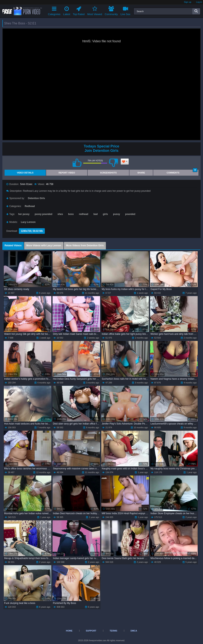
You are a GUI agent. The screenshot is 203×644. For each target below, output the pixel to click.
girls (105, 214)
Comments (182, 172)
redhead (84, 214)
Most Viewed (95, 10)
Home (69, 631)
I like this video (77, 163)
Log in (199, 2)
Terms (113, 631)
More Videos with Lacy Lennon (44, 245)
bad (95, 214)
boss (71, 214)
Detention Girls (36, 198)
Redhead (30, 206)
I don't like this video (113, 163)
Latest (67, 10)
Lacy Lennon (28, 222)
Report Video (67, 173)
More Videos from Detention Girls (85, 245)
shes (60, 214)
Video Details (25, 173)
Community (111, 10)
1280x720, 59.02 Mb (32, 231)
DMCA (134, 631)
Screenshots (108, 173)
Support (91, 631)
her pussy (24, 214)
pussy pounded (44, 214)
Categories (54, 10)
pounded (130, 214)
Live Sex (125, 10)
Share (141, 173)
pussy (117, 214)
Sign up (188, 2)
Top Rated (79, 10)
